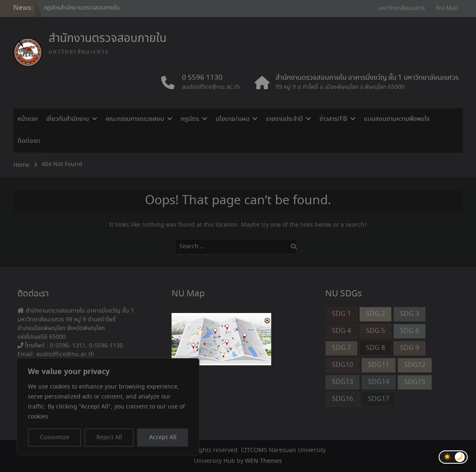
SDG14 (379, 382)
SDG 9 (410, 348)
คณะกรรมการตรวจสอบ (135, 119)
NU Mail (447, 8)
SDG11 (379, 365)
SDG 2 (375, 314)
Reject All (109, 438)
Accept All (163, 438)
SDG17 (379, 399)
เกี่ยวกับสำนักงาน (67, 119)
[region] (108, 407)
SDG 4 (341, 331)
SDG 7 (341, 348)
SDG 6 (410, 331)
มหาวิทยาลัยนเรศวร (402, 8)
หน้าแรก (28, 119)
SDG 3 (410, 314)
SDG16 (342, 399)
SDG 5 (375, 331)
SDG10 (342, 365)
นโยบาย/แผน (232, 119)
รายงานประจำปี (284, 119)
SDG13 (342, 382)
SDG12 (415, 365)
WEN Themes (264, 461)
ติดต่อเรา (29, 141)
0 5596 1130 (202, 78)
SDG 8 (375, 348)
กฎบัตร (190, 119)
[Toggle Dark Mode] (453, 457)
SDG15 (415, 382)
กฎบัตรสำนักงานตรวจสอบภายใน (82, 8)
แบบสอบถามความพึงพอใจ (397, 119)
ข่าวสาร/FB (333, 119)
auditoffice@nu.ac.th (211, 87)
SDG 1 (341, 314)
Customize (55, 438)
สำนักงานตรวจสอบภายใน (108, 39)
